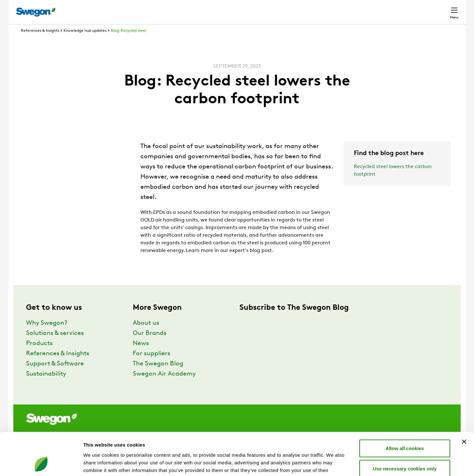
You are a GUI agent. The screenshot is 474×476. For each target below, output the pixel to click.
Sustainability (46, 386)
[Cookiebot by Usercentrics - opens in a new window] (41, 464)
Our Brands (150, 345)
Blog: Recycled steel (129, 43)
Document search (349, 9)
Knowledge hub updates (85, 43)
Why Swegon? (47, 335)
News (141, 355)
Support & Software (55, 376)
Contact (443, 9)
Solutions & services (55, 345)
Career (387, 9)
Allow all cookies (405, 408)
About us (146, 335)
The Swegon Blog (158, 376)
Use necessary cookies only (405, 428)
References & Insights (40, 43)
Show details (333, 463)
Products (39, 355)
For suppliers (152, 365)
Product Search (296, 9)
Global (413, 9)
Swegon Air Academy (164, 386)
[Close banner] (464, 402)
